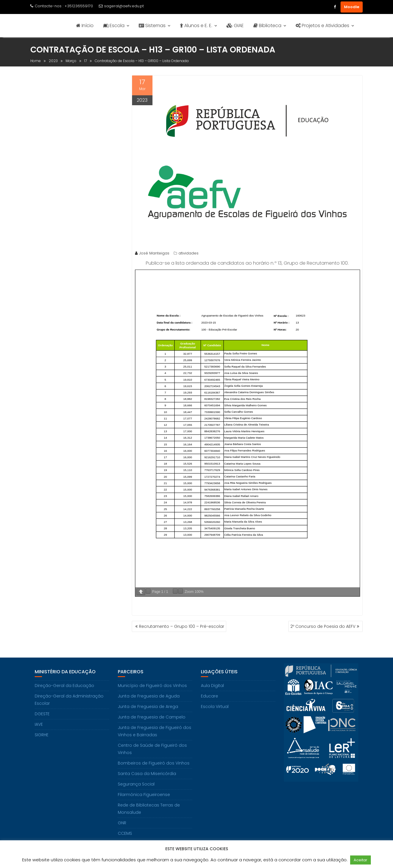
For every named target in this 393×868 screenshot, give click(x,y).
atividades (188, 253)
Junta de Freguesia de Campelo (152, 717)
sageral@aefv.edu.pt (121, 6)
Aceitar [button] (360, 860)
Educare (209, 696)
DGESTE (42, 714)
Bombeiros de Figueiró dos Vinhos (154, 763)
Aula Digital (212, 686)
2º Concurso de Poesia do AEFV (323, 626)
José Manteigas (152, 253)
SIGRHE (42, 735)
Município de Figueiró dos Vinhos (152, 686)
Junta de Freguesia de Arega (148, 707)
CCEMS (125, 833)
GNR (122, 823)
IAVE (39, 724)
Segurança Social (136, 784)
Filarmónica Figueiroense (144, 795)
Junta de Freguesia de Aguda (149, 696)
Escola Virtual (215, 707)
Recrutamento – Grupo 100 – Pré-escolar (182, 626)
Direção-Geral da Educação (64, 686)
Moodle (352, 7)
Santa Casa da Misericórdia (147, 774)
